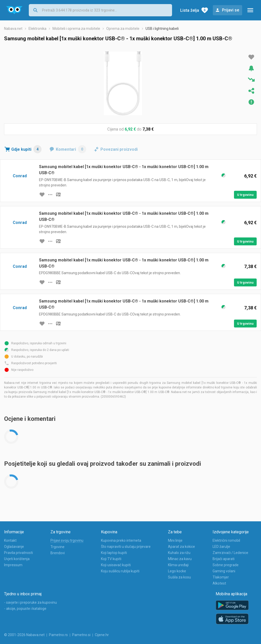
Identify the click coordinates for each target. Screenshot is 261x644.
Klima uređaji (178, 565)
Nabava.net (13, 29)
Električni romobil (226, 540)
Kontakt (10, 540)
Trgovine (57, 547)
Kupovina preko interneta (121, 540)
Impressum (13, 565)
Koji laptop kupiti (114, 553)
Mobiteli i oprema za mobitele (76, 29)
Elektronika (37, 29)
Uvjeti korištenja (17, 559)
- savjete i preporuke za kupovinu (30, 602)
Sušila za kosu (179, 577)
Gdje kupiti (26, 149)
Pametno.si (81, 635)
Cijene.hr (102, 635)
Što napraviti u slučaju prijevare (126, 547)
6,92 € (130, 129)
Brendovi (58, 553)
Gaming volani (224, 571)
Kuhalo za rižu (179, 553)
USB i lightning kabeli (162, 29)
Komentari (71, 149)
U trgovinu (245, 195)
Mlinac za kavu (180, 559)
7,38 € (148, 129)
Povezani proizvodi (119, 149)
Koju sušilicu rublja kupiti (120, 571)
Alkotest (219, 583)
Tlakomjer (221, 577)
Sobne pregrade (226, 565)
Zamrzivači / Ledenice (230, 553)
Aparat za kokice (181, 547)
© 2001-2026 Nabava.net (24, 635)
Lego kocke (177, 571)
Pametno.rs (58, 635)
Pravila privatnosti (18, 553)
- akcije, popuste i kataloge (25, 609)
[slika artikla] (58, 195)
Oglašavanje (14, 547)
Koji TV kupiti (111, 559)
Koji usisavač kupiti (116, 565)
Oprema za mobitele (123, 29)
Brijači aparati (224, 559)
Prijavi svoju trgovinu (67, 540)
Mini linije (175, 540)
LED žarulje (221, 547)
